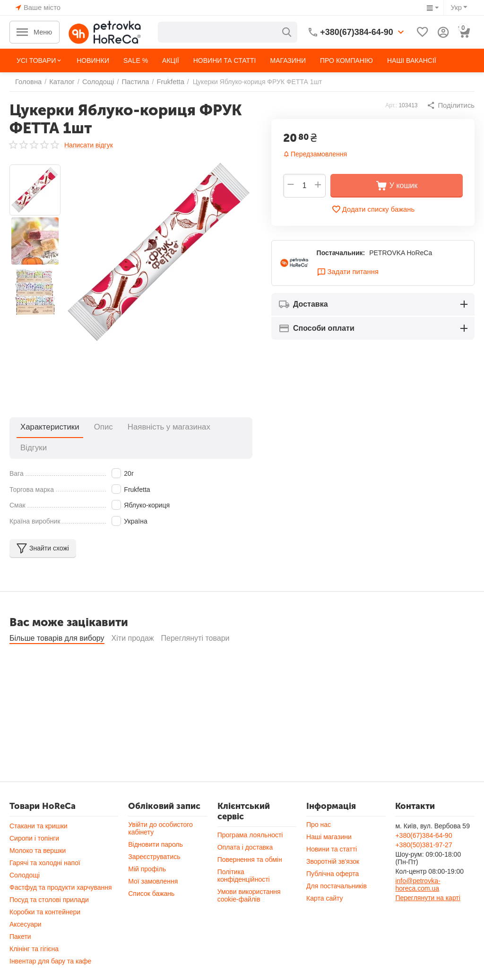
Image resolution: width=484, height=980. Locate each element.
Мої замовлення (153, 886)
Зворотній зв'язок (333, 866)
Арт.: (393, 105)
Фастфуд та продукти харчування (61, 892)
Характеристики (45, 427)
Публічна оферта (333, 878)
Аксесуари (26, 929)
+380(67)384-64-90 (423, 840)
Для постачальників (337, 891)
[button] (452, 105)
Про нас (319, 829)
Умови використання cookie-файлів (249, 900)
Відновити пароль (156, 849)
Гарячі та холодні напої (45, 868)
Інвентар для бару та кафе (50, 966)
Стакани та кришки (39, 831)
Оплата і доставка (245, 852)
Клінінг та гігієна (34, 954)
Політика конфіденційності (244, 880)
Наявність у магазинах (144, 427)
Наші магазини (329, 842)
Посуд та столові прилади (49, 904)
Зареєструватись (154, 861)
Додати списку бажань (373, 209)
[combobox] (228, 32)
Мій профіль (147, 874)
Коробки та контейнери (45, 917)
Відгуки (203, 427)
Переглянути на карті (428, 903)
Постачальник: (341, 254)
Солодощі (25, 880)
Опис (89, 427)
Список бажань (151, 898)
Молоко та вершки (38, 855)
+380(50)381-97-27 (423, 850)
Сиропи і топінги (34, 843)
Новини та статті (332, 854)
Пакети (20, 941)
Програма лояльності (250, 840)
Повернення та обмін (250, 864)
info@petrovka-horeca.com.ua (418, 889)
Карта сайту (325, 903)
